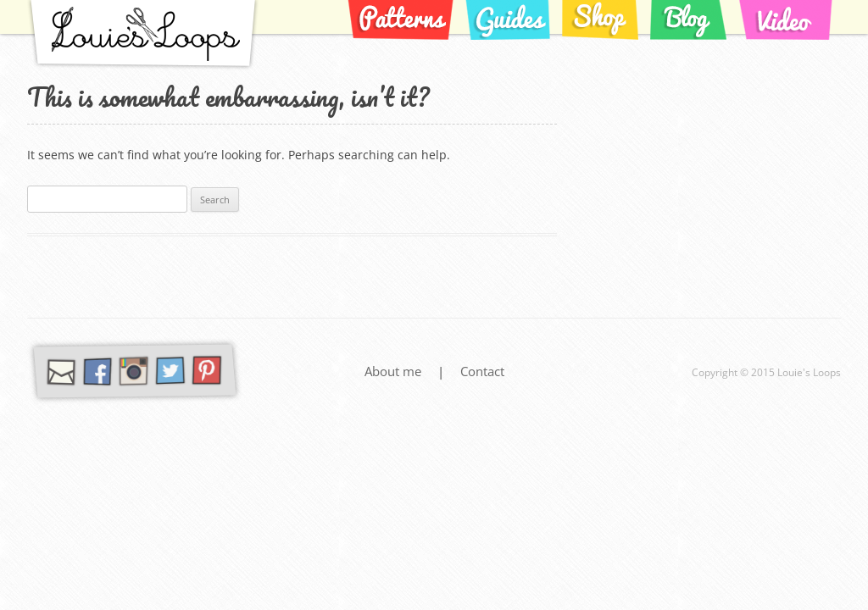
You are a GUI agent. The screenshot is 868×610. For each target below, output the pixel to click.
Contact (482, 371)
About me (395, 371)
